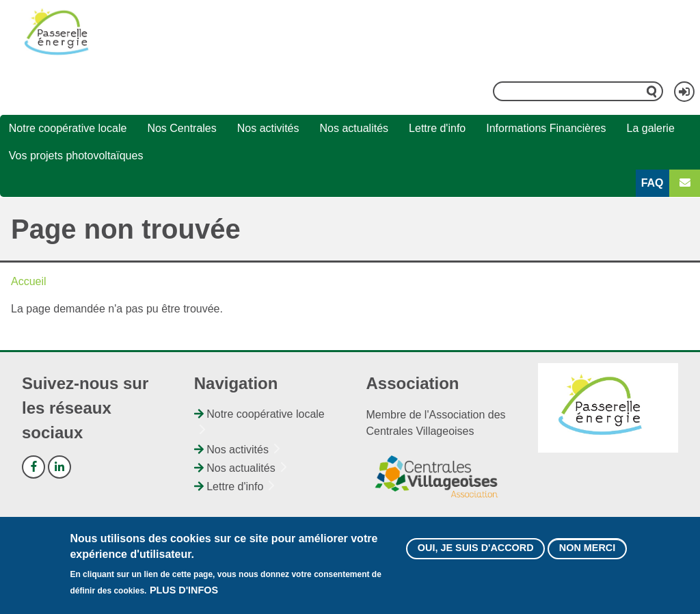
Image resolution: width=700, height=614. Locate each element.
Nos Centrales (181, 128)
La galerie (651, 128)
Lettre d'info (437, 128)
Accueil (29, 281)
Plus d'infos (184, 590)
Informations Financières (546, 128)
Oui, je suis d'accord (476, 548)
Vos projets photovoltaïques (76, 156)
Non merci (587, 548)
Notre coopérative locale (68, 128)
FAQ (652, 183)
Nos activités (268, 128)
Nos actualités (354, 128)
